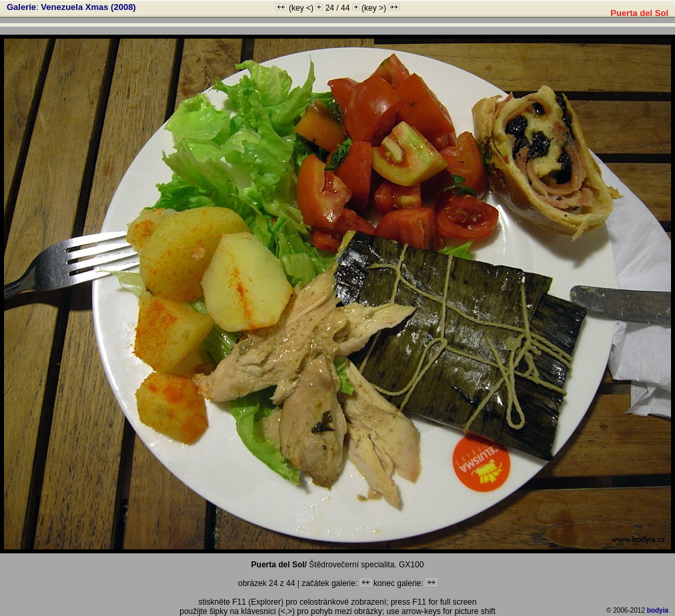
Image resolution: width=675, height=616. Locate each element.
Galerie (21, 7)
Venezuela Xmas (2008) (88, 7)
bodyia (658, 610)
